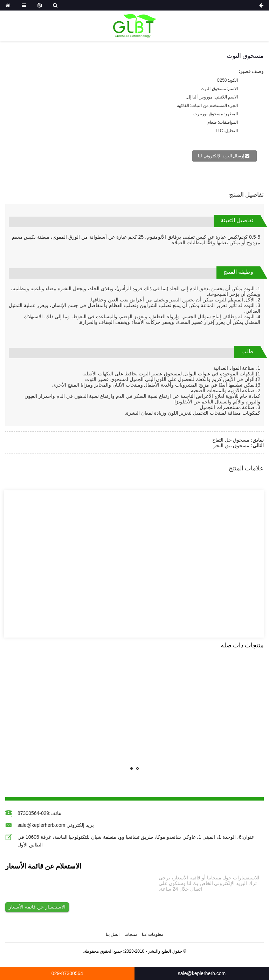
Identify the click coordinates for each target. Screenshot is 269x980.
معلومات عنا (153, 935)
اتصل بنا (113, 935)
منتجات (131, 935)
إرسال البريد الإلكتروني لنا (221, 156)
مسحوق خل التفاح (231, 440)
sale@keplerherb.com (41, 825)
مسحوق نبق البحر (232, 445)
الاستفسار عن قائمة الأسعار (37, 907)
